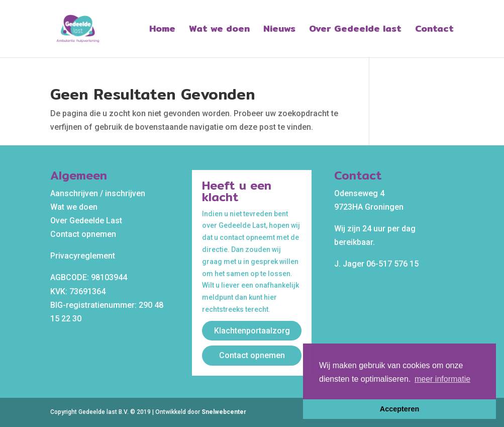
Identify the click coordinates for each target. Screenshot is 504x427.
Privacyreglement (83, 256)
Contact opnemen (83, 234)
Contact (434, 30)
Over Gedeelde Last (86, 221)
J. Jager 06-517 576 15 (376, 264)
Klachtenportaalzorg (252, 331)
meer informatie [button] (442, 379)
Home (162, 30)
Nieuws (279, 30)
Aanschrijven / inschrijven (98, 193)
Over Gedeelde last (355, 30)
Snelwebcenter (224, 412)
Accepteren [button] (399, 409)
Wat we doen (219, 30)
